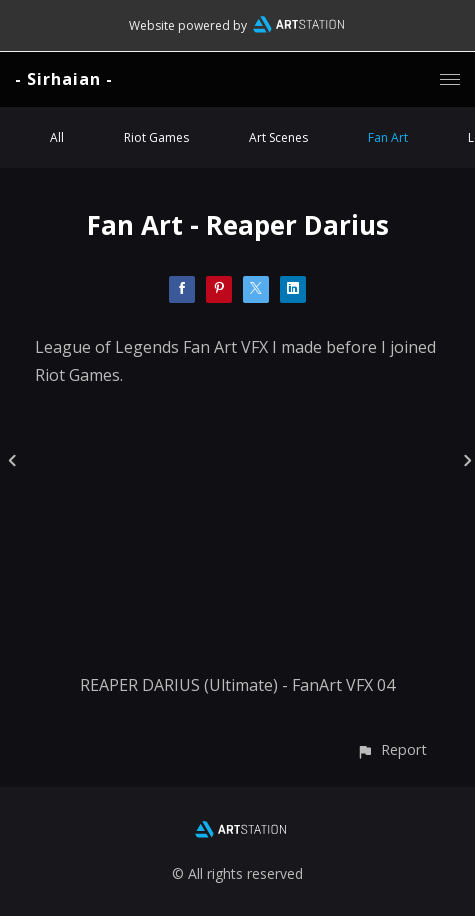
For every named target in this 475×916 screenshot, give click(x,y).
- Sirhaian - (64, 79)
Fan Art (388, 137)
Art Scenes (278, 137)
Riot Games (156, 137)
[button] (391, 749)
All (57, 137)
